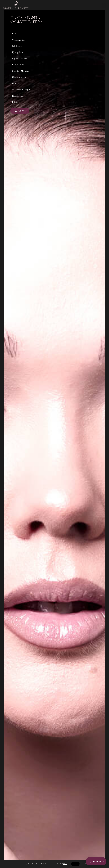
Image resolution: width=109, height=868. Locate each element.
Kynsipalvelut (18, 52)
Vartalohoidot (18, 40)
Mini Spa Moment (20, 71)
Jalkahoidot (17, 46)
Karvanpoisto (18, 65)
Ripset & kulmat (20, 58)
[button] (104, 5)
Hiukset (16, 83)
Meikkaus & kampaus (22, 90)
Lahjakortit (17, 102)
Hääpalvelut (18, 96)
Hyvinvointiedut (20, 77)
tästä (65, 864)
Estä (85, 864)
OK (75, 864)
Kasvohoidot (18, 34)
